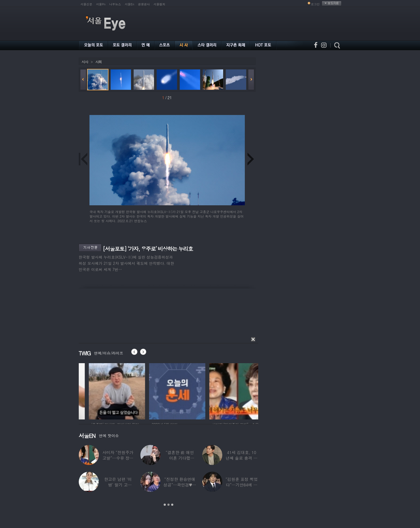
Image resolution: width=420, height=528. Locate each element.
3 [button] (172, 505)
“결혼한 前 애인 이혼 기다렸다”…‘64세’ (180, 458)
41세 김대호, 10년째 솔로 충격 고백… (242, 458)
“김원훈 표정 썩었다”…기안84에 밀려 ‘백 (242, 485)
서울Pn (101, 4)
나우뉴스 (115, 4)
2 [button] (168, 505)
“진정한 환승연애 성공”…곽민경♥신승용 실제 (180, 485)
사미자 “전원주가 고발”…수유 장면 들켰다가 (118, 458)
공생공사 (144, 4)
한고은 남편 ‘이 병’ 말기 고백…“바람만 (118, 485)
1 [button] (165, 505)
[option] (97, 391)
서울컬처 (159, 4)
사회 (99, 62)
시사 (85, 62)
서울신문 (87, 4)
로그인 (315, 4)
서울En (130, 4)
